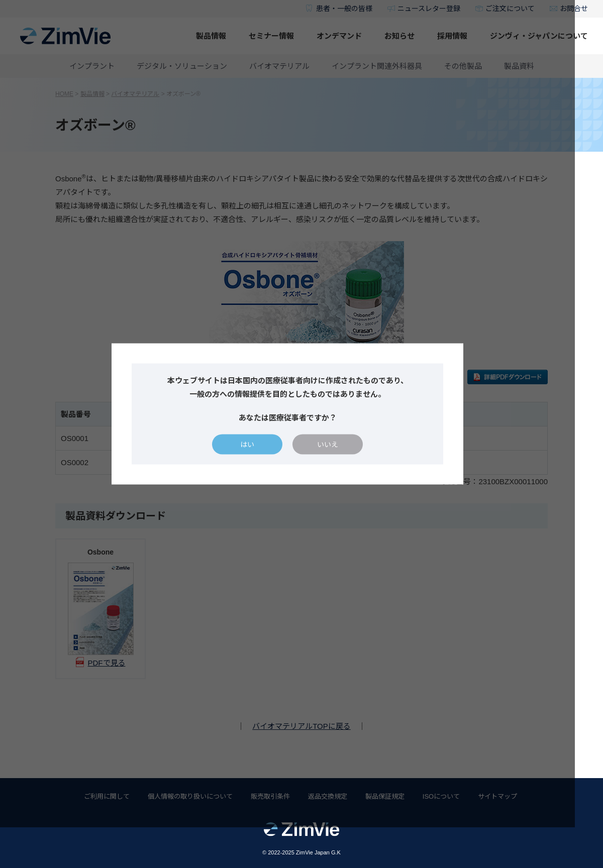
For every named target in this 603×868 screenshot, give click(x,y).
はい (261, 465)
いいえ (342, 465)
